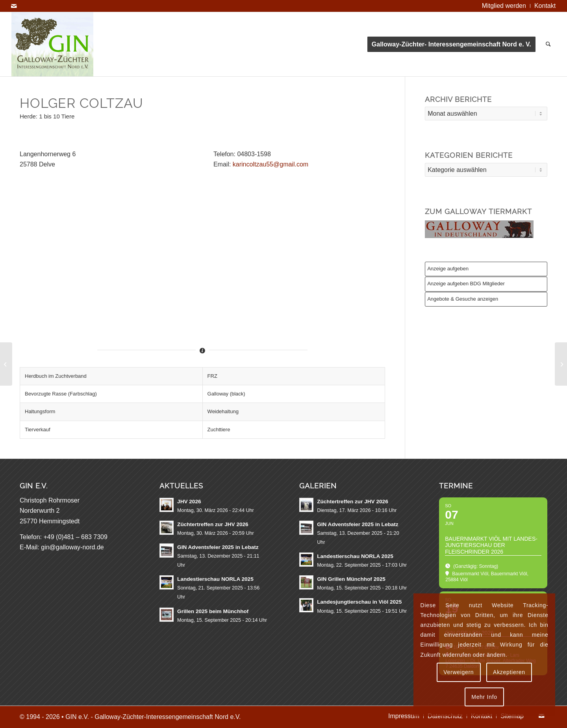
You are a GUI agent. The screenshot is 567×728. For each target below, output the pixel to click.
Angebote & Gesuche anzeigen (463, 299)
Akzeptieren (509, 672)
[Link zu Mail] (14, 6)
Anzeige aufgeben (448, 269)
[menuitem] (504, 6)
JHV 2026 (189, 502)
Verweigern (459, 672)
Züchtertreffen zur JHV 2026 (213, 524)
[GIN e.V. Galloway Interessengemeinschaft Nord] (52, 44)
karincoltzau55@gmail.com (271, 164)
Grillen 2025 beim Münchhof (213, 611)
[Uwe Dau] (561, 364)
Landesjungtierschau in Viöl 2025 (359, 602)
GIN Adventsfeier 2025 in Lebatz (218, 547)
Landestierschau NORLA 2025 (215, 579)
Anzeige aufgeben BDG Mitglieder (466, 284)
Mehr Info (484, 697)
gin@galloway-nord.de (72, 547)
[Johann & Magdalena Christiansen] (6, 364)
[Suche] (548, 44)
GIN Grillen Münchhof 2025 (351, 579)
